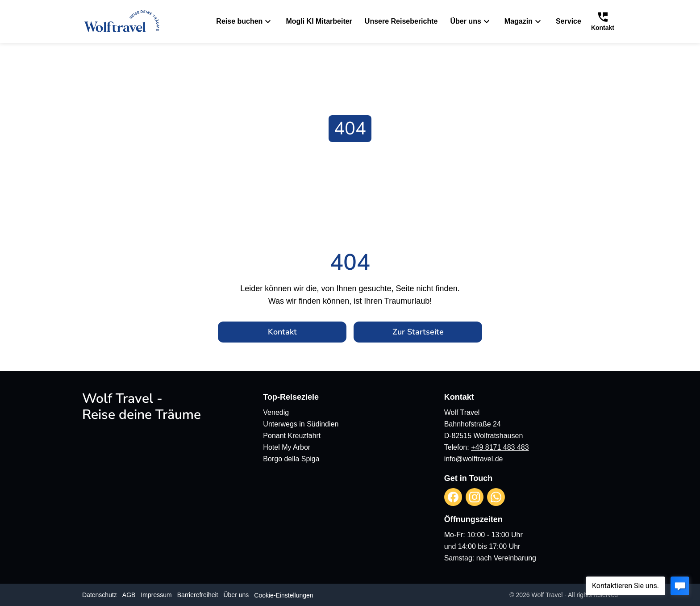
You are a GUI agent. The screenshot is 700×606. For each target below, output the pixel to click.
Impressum (156, 595)
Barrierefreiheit (198, 595)
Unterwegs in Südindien (301, 424)
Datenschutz (100, 595)
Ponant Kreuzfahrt (292, 436)
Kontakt (282, 332)
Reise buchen (245, 21)
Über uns (471, 21)
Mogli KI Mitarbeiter (319, 21)
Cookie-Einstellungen (283, 595)
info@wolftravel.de (474, 459)
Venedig (276, 412)
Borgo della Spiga (291, 459)
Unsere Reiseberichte (401, 21)
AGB (129, 595)
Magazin (524, 21)
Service (569, 21)
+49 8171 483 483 (500, 447)
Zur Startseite (418, 332)
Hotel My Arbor (287, 447)
